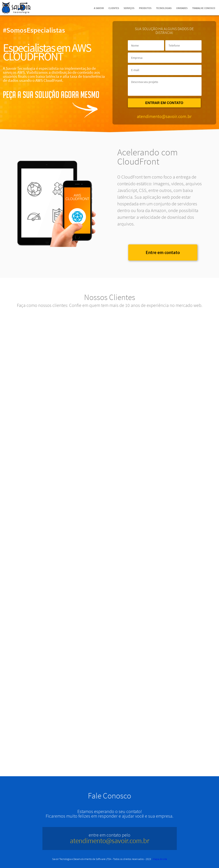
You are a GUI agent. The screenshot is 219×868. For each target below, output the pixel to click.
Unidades (182, 8)
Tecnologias (164, 8)
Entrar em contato (164, 103)
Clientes (114, 8)
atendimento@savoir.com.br (164, 116)
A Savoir (99, 8)
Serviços (129, 8)
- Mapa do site (159, 859)
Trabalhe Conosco (204, 8)
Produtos (145, 8)
